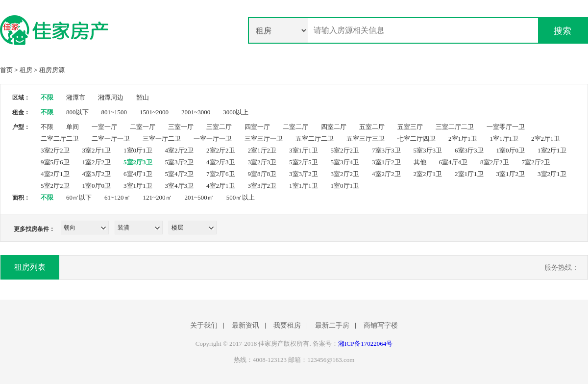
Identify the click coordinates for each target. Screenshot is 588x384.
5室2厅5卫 (304, 162)
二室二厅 (295, 127)
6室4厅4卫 (453, 162)
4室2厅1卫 (55, 174)
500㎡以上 (241, 197)
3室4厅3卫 (180, 186)
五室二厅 (372, 127)
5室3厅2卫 (180, 162)
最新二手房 (332, 326)
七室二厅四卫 (416, 139)
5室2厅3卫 (138, 162)
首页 (6, 70)
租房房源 (52, 70)
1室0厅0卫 (511, 150)
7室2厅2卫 (536, 162)
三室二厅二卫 (455, 127)
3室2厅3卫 (262, 162)
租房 (26, 70)
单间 (73, 127)
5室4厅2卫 (180, 174)
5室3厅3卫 (428, 150)
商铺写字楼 (381, 326)
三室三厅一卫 (264, 139)
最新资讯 (245, 326)
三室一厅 (181, 127)
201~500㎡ (199, 197)
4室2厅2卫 (180, 150)
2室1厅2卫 (262, 150)
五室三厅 (410, 127)
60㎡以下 (79, 197)
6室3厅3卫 (469, 150)
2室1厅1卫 (463, 139)
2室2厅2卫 (221, 150)
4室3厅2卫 (97, 174)
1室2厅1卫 (552, 150)
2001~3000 (196, 112)
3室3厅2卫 (304, 174)
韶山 (143, 97)
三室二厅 (219, 127)
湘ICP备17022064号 (365, 344)
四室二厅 (334, 127)
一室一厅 (104, 127)
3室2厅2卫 (55, 150)
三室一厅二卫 (162, 139)
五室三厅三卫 (366, 139)
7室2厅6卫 (221, 174)
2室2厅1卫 (546, 139)
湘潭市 (76, 97)
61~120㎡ (117, 197)
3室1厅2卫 (386, 162)
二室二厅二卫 (60, 139)
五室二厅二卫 (315, 139)
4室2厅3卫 (221, 162)
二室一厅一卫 (111, 139)
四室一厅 (257, 127)
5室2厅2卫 (345, 150)
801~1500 (114, 112)
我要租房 (287, 326)
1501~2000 (154, 112)
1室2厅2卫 (97, 162)
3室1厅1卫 (304, 150)
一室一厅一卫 (213, 139)
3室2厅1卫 (97, 150)
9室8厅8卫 (262, 174)
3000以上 (236, 112)
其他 (420, 162)
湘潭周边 (111, 97)
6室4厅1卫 (138, 174)
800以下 (77, 112)
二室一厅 (143, 127)
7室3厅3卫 (386, 150)
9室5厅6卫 (55, 162)
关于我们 (204, 326)
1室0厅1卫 (138, 150)
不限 (47, 97)
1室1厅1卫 (504, 139)
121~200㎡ (158, 197)
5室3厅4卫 (345, 162)
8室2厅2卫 (495, 162)
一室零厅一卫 (506, 127)
